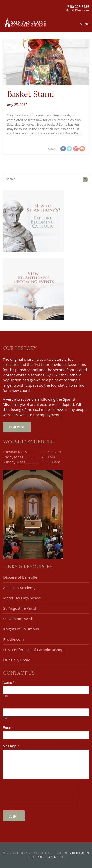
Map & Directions (77, 10)
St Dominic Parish (18, 619)
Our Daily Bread (17, 660)
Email (8, 728)
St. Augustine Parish (20, 608)
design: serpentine (47, 857)
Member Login (77, 853)
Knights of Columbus (21, 629)
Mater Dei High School (22, 598)
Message (11, 746)
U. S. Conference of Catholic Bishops (34, 650)
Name (8, 683)
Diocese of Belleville (20, 577)
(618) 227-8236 (78, 7)
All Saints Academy (19, 588)
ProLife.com (13, 639)
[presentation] (40, 793)
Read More (17, 427)
